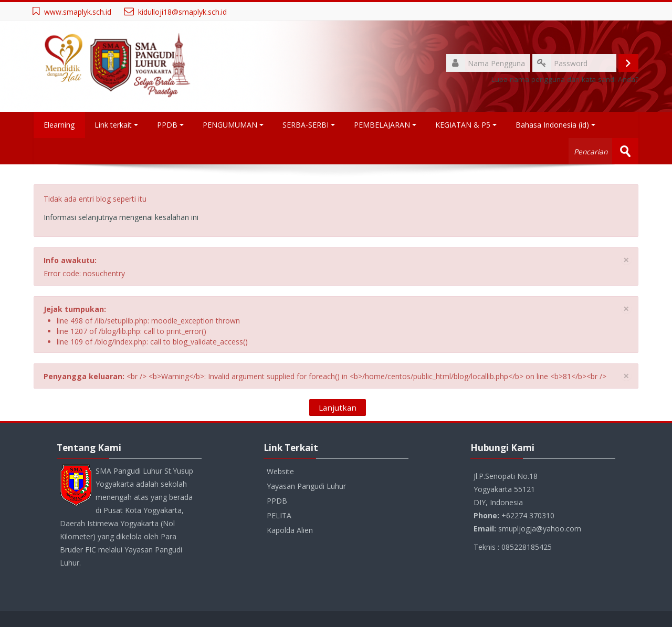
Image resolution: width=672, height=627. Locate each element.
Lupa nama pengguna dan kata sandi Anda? (565, 79)
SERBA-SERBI (309, 125)
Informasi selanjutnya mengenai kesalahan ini (121, 217)
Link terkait (117, 125)
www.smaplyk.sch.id (78, 12)
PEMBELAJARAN (386, 125)
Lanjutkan (338, 407)
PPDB (171, 125)
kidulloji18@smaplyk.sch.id (182, 12)
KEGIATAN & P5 (466, 125)
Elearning (60, 125)
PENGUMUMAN (234, 125)
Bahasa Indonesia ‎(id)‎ (556, 125)
